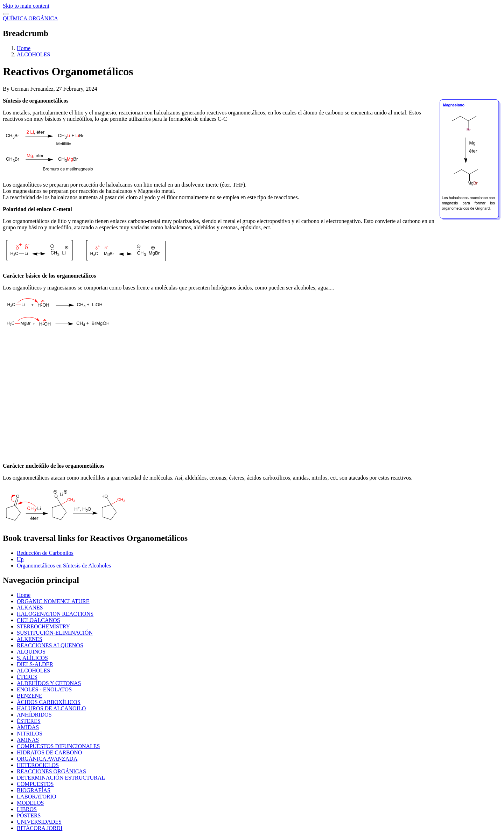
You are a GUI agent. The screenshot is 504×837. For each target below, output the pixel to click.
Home (24, 48)
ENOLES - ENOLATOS (44, 689)
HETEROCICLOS (38, 765)
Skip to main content (26, 6)
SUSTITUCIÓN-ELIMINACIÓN (55, 633)
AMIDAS (28, 727)
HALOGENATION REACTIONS (55, 614)
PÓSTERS (29, 815)
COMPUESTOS (35, 784)
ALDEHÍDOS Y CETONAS (49, 683)
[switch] (6, 14)
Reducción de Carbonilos (45, 553)
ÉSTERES (29, 721)
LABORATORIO (37, 797)
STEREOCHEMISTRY (43, 626)
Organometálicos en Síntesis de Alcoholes (64, 566)
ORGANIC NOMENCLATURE (53, 601)
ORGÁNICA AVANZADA (47, 759)
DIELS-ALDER (35, 664)
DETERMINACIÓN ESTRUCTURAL (61, 778)
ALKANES (30, 608)
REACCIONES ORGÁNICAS (51, 771)
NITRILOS (30, 734)
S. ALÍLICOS (32, 658)
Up (20, 559)
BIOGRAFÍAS (34, 790)
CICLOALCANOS (38, 620)
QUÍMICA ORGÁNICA (30, 18)
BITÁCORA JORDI (40, 828)
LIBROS (27, 809)
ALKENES (30, 639)
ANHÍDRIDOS (34, 715)
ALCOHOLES (33, 54)
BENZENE (30, 696)
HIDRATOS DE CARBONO (49, 752)
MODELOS (30, 803)
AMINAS (28, 740)
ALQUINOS (31, 652)
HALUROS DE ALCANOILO (51, 708)
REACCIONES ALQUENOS (50, 645)
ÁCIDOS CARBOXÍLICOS (49, 702)
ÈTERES (27, 677)
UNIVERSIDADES (39, 822)
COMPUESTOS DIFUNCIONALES (58, 746)
